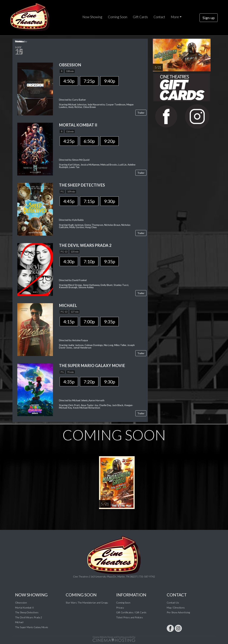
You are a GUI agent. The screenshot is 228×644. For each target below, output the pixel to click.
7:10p (89, 261)
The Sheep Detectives (27, 612)
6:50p (89, 141)
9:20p (109, 141)
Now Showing (92, 17)
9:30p (109, 201)
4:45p (69, 201)
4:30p (69, 261)
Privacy (120, 608)
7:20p (89, 382)
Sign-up (209, 18)
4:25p (69, 141)
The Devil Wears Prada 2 (29, 617)
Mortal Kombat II (24, 608)
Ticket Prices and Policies (129, 617)
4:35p (69, 382)
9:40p (109, 81)
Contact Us (173, 603)
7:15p (89, 201)
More (175, 17)
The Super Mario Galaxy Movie (32, 627)
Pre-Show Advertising (178, 612)
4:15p (69, 322)
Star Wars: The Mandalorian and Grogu (87, 603)
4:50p (69, 81)
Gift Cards (140, 17)
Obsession (21, 603)
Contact (159, 17)
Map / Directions (176, 608)
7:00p (89, 322)
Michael (19, 622)
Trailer (141, 113)
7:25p (89, 81)
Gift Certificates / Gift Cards (131, 612)
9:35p (109, 261)
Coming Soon (118, 17)
